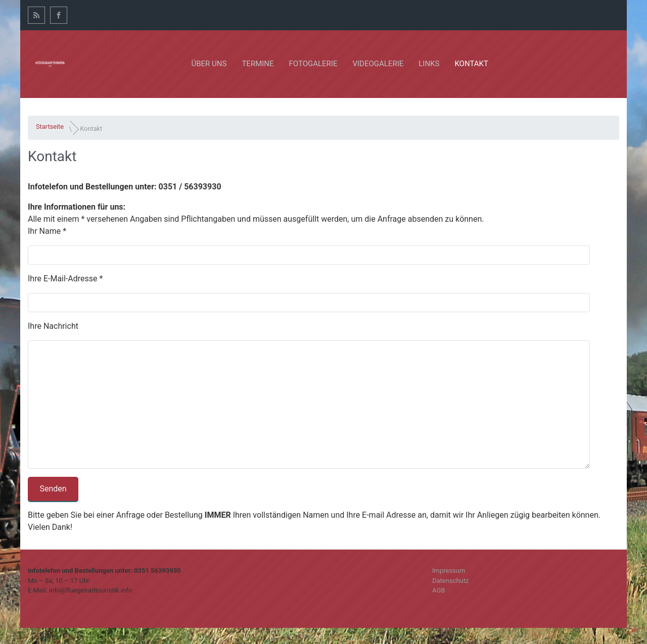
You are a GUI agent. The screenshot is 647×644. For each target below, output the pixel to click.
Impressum (449, 571)
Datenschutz (450, 581)
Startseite (50, 127)
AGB (438, 590)
